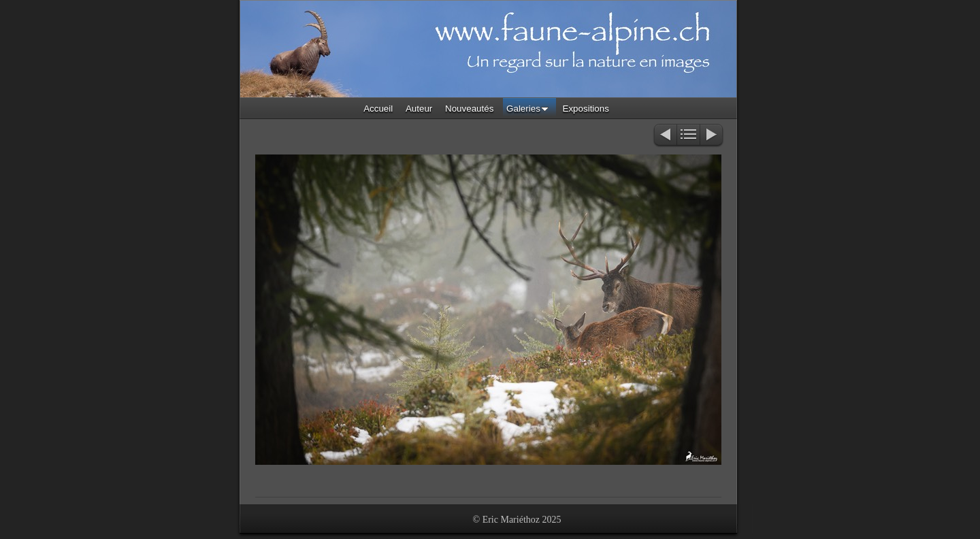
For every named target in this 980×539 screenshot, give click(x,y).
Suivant (712, 136)
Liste (688, 136)
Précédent (665, 136)
